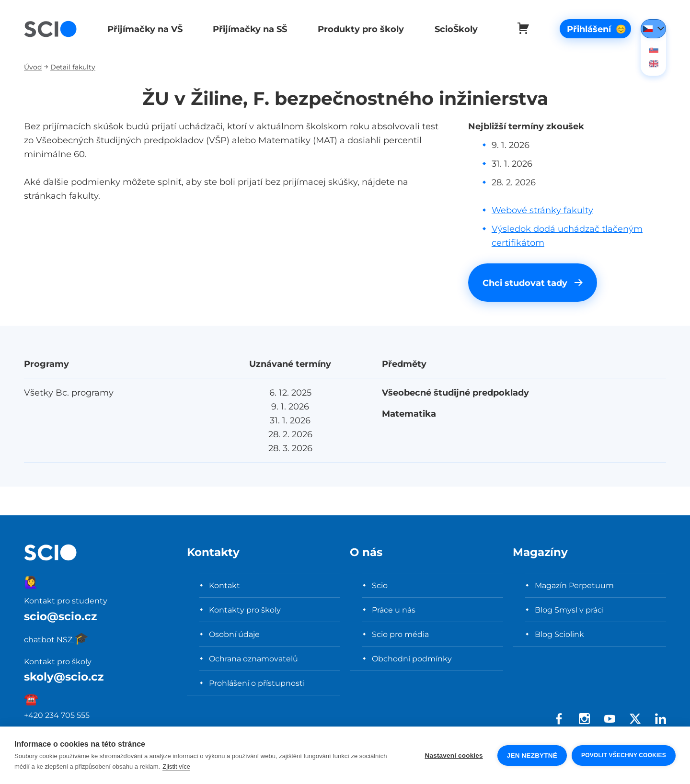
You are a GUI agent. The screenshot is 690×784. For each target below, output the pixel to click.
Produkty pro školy (358, 29)
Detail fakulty (73, 67)
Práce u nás (394, 610)
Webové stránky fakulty (542, 210)
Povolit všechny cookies (624, 755)
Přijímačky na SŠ (248, 29)
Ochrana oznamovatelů (253, 659)
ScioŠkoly (452, 29)
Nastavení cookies (454, 756)
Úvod (33, 67)
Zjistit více (176, 767)
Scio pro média (400, 634)
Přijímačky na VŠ (144, 29)
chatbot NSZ (56, 639)
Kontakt (224, 585)
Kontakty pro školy (245, 610)
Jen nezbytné (532, 756)
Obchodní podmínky (412, 659)
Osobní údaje (234, 634)
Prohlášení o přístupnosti (257, 683)
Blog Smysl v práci (569, 610)
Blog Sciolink (559, 634)
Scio (380, 585)
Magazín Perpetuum (574, 585)
